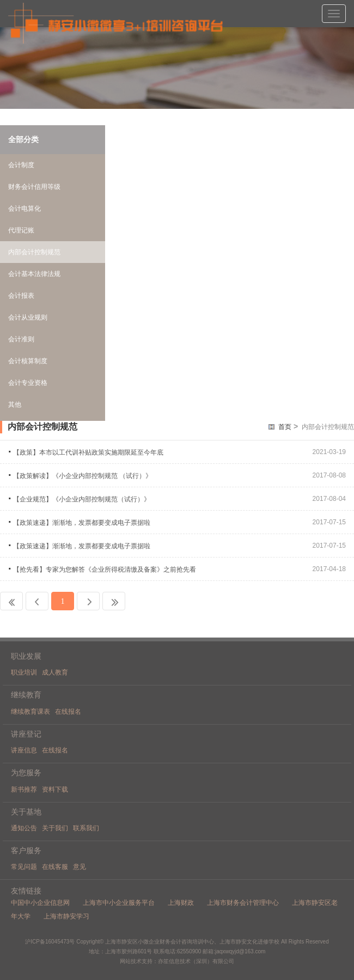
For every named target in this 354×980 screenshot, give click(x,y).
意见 (80, 867)
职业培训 (24, 672)
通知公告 (24, 828)
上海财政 (181, 903)
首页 (285, 427)
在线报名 (68, 712)
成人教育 (55, 672)
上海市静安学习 (66, 916)
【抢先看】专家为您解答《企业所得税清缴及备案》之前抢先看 (105, 569)
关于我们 (55, 828)
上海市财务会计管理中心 (243, 903)
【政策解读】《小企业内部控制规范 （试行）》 (83, 476)
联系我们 (86, 828)
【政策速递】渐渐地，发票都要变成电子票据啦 (82, 523)
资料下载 (55, 789)
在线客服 (55, 867)
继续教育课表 (30, 712)
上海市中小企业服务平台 (119, 903)
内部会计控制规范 (328, 427)
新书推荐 (24, 789)
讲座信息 (24, 750)
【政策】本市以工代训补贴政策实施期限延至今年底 (88, 452)
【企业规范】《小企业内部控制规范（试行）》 (82, 499)
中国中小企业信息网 (40, 903)
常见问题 (24, 867)
